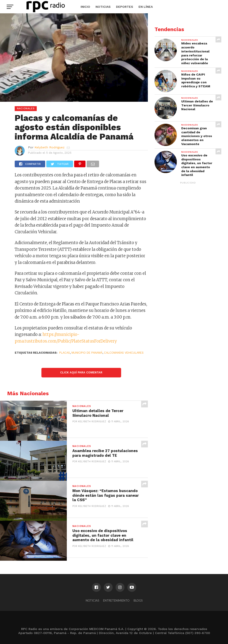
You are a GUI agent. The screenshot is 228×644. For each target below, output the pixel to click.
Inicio (85, 7)
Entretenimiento (116, 600)
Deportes (125, 7)
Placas (65, 353)
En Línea (146, 7)
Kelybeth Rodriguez (50, 147)
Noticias (103, 7)
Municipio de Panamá (87, 353)
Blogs (138, 600)
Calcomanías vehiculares (124, 353)
